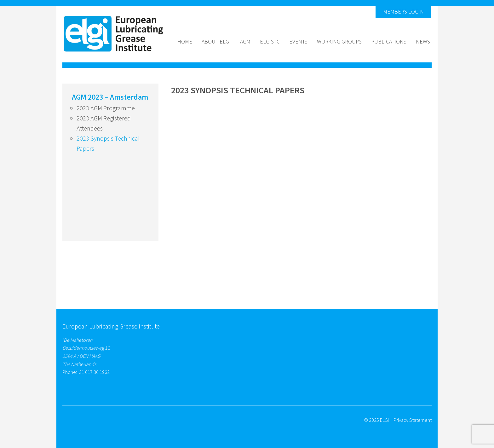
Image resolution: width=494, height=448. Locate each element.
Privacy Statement (413, 420)
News (423, 42)
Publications (389, 42)
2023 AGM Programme (106, 108)
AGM (245, 42)
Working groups (339, 42)
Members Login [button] (403, 12)
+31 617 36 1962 (93, 372)
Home (185, 42)
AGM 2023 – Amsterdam (110, 97)
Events (298, 42)
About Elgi (216, 42)
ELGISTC (270, 42)
